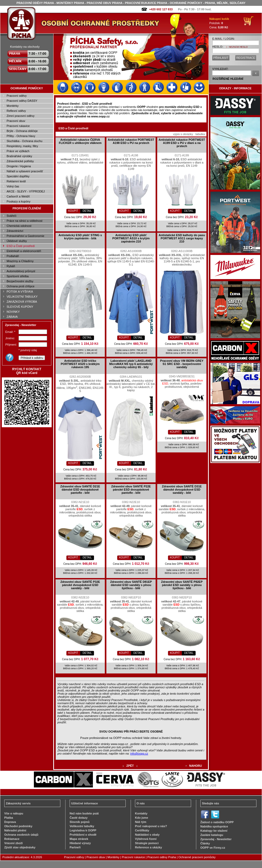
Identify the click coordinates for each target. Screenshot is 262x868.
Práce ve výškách (18, 151)
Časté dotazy (79, 818)
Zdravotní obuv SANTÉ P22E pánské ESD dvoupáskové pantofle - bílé (131, 490)
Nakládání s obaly (147, 835)
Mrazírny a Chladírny (20, 261)
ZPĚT (130, 766)
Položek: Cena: (219, 23)
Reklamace (12, 839)
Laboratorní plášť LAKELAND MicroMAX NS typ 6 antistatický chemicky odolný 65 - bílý (131, 364)
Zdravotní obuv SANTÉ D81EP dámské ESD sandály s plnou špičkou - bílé (131, 585)
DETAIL (87, 211)
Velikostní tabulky (82, 826)
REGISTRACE (246, 58)
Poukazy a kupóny (19, 201)
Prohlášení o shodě (83, 835)
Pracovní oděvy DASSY (22, 101)
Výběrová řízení (146, 839)
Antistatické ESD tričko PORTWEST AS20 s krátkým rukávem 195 (80, 364)
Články (205, 843)
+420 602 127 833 (161, 9)
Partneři (75, 847)
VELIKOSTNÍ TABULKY (22, 297)
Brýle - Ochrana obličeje (22, 131)
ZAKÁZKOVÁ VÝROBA (22, 302)
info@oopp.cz (139, 754)
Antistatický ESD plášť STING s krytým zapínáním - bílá (80, 237)
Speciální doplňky (18, 176)
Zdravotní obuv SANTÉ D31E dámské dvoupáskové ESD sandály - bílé (182, 490)
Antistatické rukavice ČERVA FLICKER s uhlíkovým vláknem (80, 141)
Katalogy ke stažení (214, 831)
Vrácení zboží (13, 843)
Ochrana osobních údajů (21, 835)
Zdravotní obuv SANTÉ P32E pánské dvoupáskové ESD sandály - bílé (80, 585)
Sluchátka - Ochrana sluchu (24, 141)
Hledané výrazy (80, 843)
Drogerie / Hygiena (19, 166)
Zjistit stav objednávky (20, 847)
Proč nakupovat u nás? (151, 826)
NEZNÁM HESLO (238, 47)
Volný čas (13, 186)
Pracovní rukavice (18, 126)
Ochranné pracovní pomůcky (197, 857)
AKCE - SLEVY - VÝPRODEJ (26, 191)
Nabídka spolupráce (214, 826)
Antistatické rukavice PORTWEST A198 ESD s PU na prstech (131, 141)
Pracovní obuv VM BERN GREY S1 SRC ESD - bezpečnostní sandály (182, 364)
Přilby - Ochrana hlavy (21, 136)
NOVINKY (13, 312)
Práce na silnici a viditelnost (24, 221)
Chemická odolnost (19, 226)
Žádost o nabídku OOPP (217, 822)
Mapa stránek (79, 839)
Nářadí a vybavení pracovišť (25, 171)
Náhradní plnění (15, 830)
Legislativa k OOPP (83, 830)
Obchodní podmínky (18, 826)
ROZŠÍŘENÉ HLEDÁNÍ (228, 79)
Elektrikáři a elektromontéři (24, 251)
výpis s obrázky (183, 134)
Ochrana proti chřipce (21, 286)
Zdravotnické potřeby (20, 161)
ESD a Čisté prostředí (21, 246)
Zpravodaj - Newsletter (216, 839)
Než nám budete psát (84, 813)
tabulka (200, 134)
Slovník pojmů (80, 822)
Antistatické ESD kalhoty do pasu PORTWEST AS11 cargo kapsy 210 (182, 238)
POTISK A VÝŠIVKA (20, 292)
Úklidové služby (17, 241)
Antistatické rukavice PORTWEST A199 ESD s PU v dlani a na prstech (182, 143)
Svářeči (12, 216)
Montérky (13, 106)
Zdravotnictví (15, 231)
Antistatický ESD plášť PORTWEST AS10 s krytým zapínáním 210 (131, 238)
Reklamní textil (16, 181)
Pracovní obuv (16, 121)
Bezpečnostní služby (20, 281)
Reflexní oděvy (16, 111)
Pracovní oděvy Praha (162, 857)
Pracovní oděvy (17, 96)
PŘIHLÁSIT (221, 58)
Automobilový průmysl (21, 271)
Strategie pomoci (147, 843)
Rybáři (11, 266)
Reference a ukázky (148, 847)
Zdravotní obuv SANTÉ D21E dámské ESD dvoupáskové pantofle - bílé (80, 490)
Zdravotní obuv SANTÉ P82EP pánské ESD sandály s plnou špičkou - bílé (182, 585)
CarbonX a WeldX (18, 196)
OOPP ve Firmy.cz (213, 848)
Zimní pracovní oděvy (21, 116)
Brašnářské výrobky (19, 156)
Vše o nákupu (14, 813)
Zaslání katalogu (212, 835)
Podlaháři (13, 256)
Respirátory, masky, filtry (22, 146)
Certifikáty (142, 830)
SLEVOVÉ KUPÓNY (20, 307)
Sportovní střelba (18, 276)
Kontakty (141, 813)
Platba (9, 818)
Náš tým (141, 822)
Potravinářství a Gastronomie (25, 236)
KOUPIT (73, 211)
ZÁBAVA (12, 317)
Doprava (10, 822)
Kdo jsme (142, 818)
